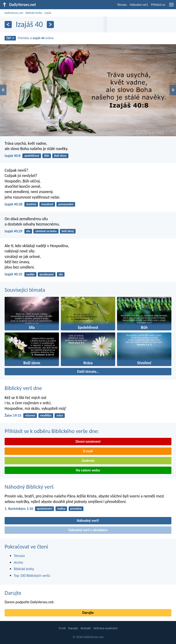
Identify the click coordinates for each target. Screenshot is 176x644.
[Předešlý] (8, 25)
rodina (61, 509)
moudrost (47, 204)
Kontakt (86, 628)
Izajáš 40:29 (13, 231)
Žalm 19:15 (13, 415)
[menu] (171, 6)
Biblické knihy (34, 13)
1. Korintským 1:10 (19, 509)
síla (28, 231)
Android (88, 461)
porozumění (66, 204)
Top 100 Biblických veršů (32, 576)
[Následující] (50, 25)
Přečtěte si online (36, 38)
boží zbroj (68, 231)
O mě (62, 628)
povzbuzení (47, 274)
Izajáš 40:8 (13, 156)
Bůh (47, 156)
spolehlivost (32, 156)
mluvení (30, 415)
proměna (76, 509)
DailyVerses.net (14, 13)
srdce (60, 415)
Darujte (13, 593)
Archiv (19, 562)
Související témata (25, 290)
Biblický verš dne (23, 388)
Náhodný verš (139, 5)
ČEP (10, 38)
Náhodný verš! (88, 521)
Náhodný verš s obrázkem (88, 530)
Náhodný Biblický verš (29, 487)
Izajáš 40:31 (13, 274)
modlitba (46, 415)
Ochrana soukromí (105, 628)
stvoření (31, 204)
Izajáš (48, 13)
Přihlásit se (158, 5)
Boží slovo (60, 156)
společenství (45, 509)
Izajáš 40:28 (13, 204)
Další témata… (88, 371)
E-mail (88, 451)
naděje (30, 274)
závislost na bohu (46, 231)
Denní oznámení (88, 441)
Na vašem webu (88, 470)
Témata (122, 5)
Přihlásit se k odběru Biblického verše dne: (52, 431)
